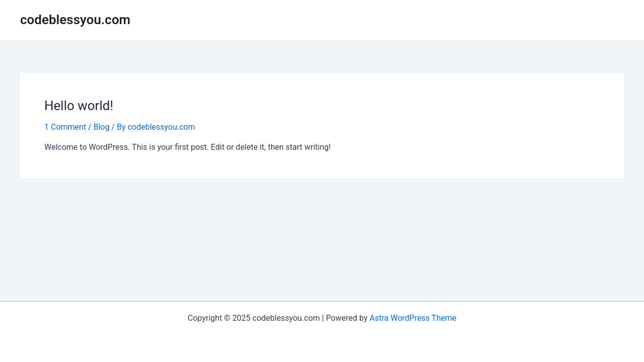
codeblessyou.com (75, 20)
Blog (102, 127)
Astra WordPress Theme (413, 318)
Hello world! (79, 106)
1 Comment (65, 127)
